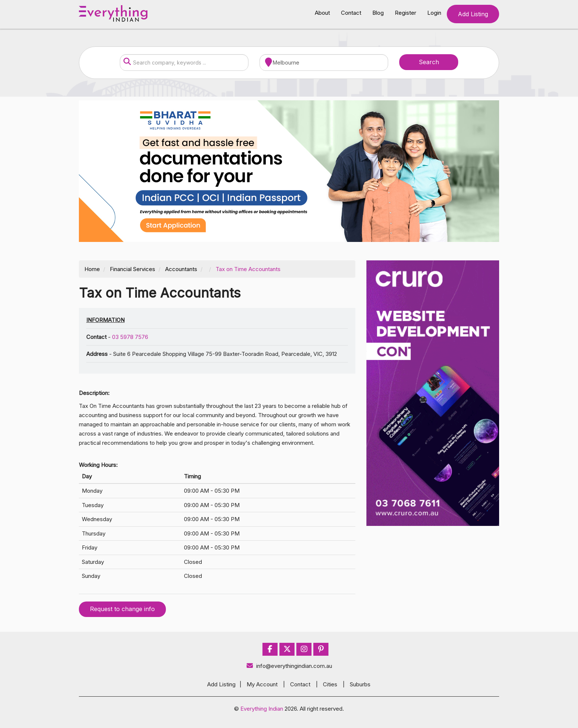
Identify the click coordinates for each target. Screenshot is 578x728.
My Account (262, 684)
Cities (330, 684)
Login (434, 13)
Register (405, 13)
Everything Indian (262, 709)
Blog (378, 13)
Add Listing (473, 14)
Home (92, 269)
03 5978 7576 (130, 337)
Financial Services (133, 269)
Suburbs (360, 684)
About (322, 13)
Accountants (181, 269)
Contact (351, 13)
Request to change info (122, 609)
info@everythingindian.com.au (289, 666)
